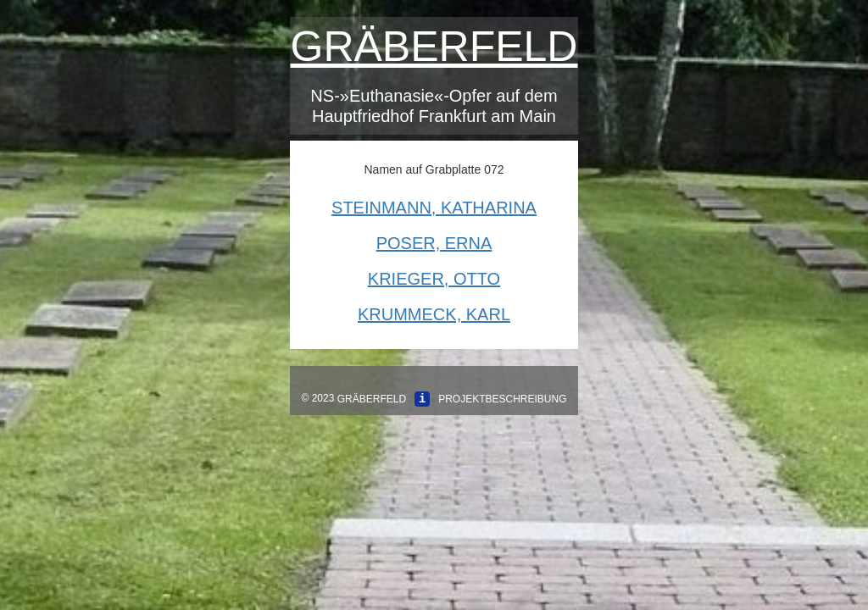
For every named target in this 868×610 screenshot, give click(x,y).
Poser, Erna (434, 243)
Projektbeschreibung (502, 399)
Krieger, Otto (434, 279)
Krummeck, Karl (434, 314)
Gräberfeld (434, 47)
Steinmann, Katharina (434, 208)
